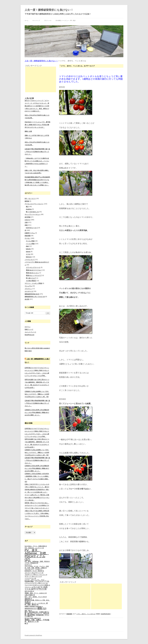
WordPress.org (29, 335)
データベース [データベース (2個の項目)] (38, 577)
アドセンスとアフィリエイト (34, 204)
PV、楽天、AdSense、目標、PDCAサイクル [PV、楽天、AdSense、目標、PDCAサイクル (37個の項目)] (37, 555)
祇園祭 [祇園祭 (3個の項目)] (28, 607)
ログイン (28, 327)
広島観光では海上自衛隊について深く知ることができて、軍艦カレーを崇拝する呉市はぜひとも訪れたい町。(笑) (37, 394)
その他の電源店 (31, 281)
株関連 (27, 201)
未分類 (27, 299)
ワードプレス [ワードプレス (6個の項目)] (40, 589)
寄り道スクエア (31, 278)
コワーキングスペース (33, 267)
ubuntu (28, 252)
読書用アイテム (30, 233)
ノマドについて (30, 260)
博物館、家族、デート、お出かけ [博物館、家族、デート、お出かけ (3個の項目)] (36, 593)
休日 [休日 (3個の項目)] (27, 591)
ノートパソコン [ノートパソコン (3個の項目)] (30, 578)
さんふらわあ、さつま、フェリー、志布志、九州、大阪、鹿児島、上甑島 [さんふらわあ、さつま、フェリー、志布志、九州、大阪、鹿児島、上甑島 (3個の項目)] (37, 567)
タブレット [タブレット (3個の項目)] (29, 577)
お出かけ (28, 220)
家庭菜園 (69, 614)
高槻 (26, 225)
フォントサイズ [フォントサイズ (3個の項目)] (30, 585)
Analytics (29, 209)
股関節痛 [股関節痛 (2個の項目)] (40, 607)
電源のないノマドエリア (34, 275)
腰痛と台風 (28, 131)
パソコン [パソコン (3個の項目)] (44, 583)
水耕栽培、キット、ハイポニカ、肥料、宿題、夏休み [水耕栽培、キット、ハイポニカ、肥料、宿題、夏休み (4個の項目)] (36, 604)
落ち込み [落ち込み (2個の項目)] (28, 618)
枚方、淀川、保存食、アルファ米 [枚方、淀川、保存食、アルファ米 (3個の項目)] (36, 597)
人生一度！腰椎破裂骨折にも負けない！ (49, 10)
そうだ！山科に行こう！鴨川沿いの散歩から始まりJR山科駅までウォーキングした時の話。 (37, 498)
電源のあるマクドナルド (34, 270)
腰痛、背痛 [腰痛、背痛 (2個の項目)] (28, 611)
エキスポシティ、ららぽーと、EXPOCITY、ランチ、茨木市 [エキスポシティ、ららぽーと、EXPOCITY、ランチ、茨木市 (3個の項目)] (34, 570)
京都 (26, 222)
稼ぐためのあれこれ (32, 212)
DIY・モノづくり (30, 198)
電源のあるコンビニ (32, 273)
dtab (27, 246)
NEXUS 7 (29, 257)
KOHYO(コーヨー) (32, 228)
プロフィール (48, 21)
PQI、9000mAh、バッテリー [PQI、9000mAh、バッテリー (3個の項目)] (34, 548)
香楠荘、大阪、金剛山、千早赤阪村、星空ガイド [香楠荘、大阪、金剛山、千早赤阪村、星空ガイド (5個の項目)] (37, 621)
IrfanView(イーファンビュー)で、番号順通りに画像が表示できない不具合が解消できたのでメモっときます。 (37, 125)
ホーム (27, 21)
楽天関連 (28, 217)
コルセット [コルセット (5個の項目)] (30, 575)
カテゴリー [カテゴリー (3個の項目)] (29, 573)
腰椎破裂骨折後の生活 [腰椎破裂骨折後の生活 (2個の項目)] (31, 609)
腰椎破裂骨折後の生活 (32, 294)
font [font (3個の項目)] (27, 546)
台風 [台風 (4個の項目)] (27, 595)
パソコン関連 (30, 244)
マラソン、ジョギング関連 (33, 283)
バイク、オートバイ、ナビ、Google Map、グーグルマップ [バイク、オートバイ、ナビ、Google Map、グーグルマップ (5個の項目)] (37, 581)
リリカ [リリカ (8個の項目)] (29, 589)
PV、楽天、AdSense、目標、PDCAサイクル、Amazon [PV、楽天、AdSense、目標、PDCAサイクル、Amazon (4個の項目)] (37, 562)
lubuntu (28, 249)
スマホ (28, 254)
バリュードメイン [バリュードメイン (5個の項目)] (32, 583)
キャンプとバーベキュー (33, 214)
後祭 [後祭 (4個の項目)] (32, 595)
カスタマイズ (29, 291)
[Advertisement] (75, 596)
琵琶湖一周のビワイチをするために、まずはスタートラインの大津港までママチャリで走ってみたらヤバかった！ (37, 506)
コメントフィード (30, 332)
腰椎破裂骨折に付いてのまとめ (35, 297)
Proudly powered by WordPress (33, 635)
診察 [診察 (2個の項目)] (33, 618)
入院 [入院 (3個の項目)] (32, 591)
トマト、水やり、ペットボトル (86, 614)
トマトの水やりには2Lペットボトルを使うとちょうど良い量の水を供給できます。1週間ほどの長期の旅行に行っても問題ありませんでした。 (91, 79)
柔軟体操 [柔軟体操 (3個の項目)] (28, 599)
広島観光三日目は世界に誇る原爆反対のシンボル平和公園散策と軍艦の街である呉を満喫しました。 (37, 412)
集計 (27, 206)
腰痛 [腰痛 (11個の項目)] (42, 608)
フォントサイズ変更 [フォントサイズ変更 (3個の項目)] (43, 585)
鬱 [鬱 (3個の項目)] (26, 623)
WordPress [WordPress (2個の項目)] (28, 565)
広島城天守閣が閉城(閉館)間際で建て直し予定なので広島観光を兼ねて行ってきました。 (37, 152)
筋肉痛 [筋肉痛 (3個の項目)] (34, 607)
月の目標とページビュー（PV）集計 (66, 21)
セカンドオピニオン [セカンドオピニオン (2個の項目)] (41, 575)
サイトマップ (36, 21)
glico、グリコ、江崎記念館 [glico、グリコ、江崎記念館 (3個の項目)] (38, 546)
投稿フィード (29, 329)
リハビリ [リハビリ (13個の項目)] (40, 587)
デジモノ (28, 238)
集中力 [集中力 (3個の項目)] (38, 618)
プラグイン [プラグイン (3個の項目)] (29, 587)
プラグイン (28, 289)
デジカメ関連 (30, 241)
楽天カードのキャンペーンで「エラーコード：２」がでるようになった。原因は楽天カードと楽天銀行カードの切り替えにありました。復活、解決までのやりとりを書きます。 (37, 106)
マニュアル (28, 286)
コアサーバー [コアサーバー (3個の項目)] (38, 573)
